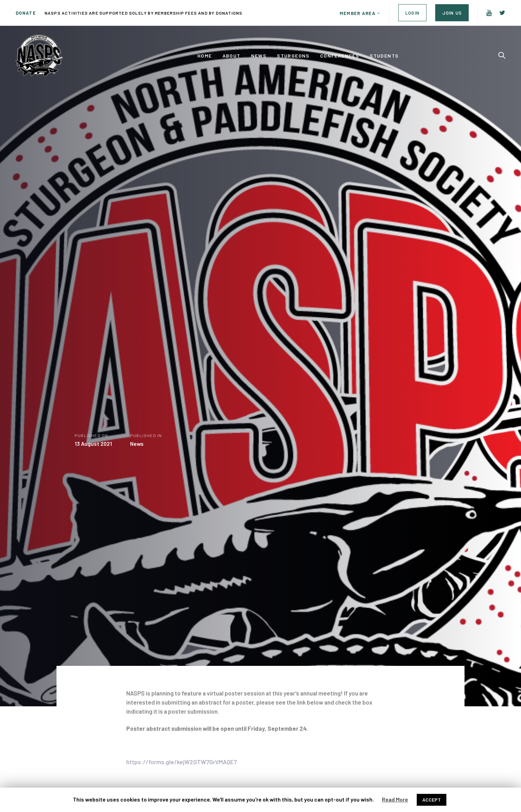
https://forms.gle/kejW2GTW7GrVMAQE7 (182, 762)
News (137, 445)
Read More (395, 799)
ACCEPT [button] (432, 800)
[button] (360, 13)
